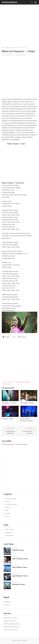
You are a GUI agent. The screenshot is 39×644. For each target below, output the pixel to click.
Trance (8, 516)
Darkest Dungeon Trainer (11, 627)
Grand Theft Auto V (11, 504)
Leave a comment (7, 384)
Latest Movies (9, 535)
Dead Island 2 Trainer (19, 584)
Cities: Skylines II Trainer (20, 567)
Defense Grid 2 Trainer (11, 630)
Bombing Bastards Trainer (12, 624)
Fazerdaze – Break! (7, 419)
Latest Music (9, 532)
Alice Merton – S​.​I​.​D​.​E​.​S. (9, 403)
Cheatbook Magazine (10, 2)
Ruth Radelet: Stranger (27, 403)
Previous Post (12, 431)
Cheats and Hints (11, 499)
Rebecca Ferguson (26, 382)
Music (8, 48)
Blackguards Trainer (10, 621)
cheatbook (19, 55)
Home (3, 48)
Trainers (8, 513)
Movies (8, 507)
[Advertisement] (19, 23)
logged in (13, 444)
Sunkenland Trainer (18, 550)
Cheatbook (7, 602)
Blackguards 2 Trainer (10, 618)
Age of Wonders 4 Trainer (20, 576)
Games (8, 501)
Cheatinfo (7, 605)
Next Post (27, 431)
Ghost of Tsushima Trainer (20, 559)
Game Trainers (10, 529)
